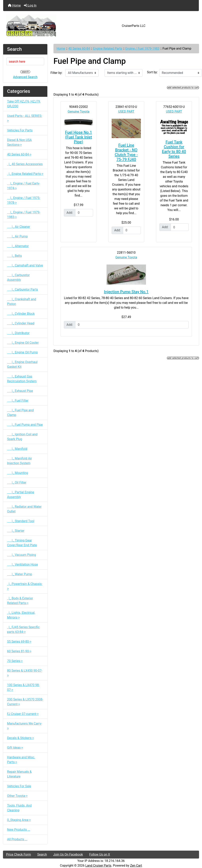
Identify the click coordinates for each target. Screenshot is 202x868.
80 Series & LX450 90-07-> (25, 673)
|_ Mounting (18, 473)
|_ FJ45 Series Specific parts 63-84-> (23, 629)
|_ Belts (14, 256)
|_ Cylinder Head (21, 323)
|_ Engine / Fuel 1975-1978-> (24, 200)
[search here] (25, 61)
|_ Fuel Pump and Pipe (25, 425)
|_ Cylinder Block (21, 314)
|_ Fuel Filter (18, 401)
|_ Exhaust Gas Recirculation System (22, 379)
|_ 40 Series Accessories (25, 164)
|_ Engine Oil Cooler (23, 343)
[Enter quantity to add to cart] (84, 213)
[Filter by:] (82, 73)
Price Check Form (19, 854)
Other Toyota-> (17, 796)
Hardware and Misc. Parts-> (21, 760)
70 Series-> (15, 661)
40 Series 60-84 (79, 48)
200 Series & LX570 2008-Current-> (25, 702)
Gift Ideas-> (15, 748)
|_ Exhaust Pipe (20, 391)
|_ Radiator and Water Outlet (24, 509)
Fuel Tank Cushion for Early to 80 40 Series (174, 149)
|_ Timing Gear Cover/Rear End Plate (22, 543)
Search (42, 854)
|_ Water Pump (20, 574)
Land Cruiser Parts (98, 866)
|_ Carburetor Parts (23, 289)
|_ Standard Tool (21, 521)
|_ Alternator (18, 246)
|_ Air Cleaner (19, 227)
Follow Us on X (100, 854)
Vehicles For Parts (20, 130)
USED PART (126, 112)
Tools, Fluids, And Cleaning (19, 808)
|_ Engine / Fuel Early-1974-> (24, 186)
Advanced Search (25, 77)
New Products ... (19, 830)
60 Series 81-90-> (19, 651)
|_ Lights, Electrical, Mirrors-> (21, 615)
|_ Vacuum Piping (22, 555)
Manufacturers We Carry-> (25, 726)
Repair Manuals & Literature (19, 774)
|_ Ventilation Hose (22, 564)
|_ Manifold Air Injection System (20, 461)
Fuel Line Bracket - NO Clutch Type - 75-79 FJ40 (126, 152)
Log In (30, 5)
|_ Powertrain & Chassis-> (25, 586)
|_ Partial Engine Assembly (21, 495)
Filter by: (56, 73)
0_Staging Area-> (19, 820)
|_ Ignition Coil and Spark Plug (22, 437)
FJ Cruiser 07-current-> (23, 714)
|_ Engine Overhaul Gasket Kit (22, 364)
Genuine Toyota (79, 112)
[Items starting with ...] (123, 73)
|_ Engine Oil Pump (22, 352)
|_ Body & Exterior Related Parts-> (20, 601)
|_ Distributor (18, 333)
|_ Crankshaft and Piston (22, 302)
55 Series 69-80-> (19, 642)
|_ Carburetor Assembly (18, 277)
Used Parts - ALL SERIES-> (25, 118)
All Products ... (17, 839)
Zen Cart (136, 866)
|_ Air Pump (17, 236)
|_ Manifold (17, 449)
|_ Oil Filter (17, 482)
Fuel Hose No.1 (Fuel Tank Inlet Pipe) (79, 137)
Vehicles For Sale (19, 786)
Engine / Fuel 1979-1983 (142, 48)
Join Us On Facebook (68, 854)
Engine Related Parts (108, 48)
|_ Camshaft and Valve (25, 265)
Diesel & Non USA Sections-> (19, 142)
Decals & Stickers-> (21, 738)
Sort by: (152, 72)
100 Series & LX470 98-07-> (23, 687)
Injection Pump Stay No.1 (126, 292)
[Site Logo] (36, 26)
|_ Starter (16, 531)
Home (14, 5)
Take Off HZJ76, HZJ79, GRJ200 (24, 104)
